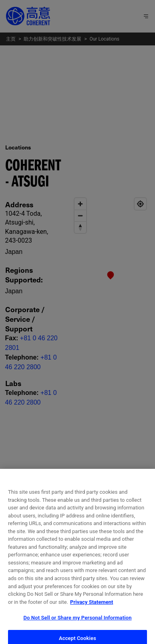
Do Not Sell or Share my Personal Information (77, 623)
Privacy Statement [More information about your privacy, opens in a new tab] (92, 606)
